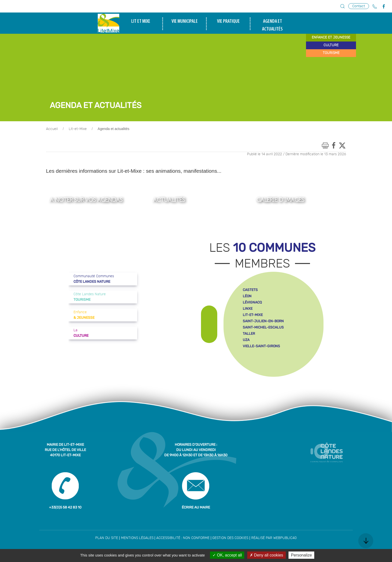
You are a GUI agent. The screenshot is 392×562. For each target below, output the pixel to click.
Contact (359, 6)
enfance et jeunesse (331, 37)
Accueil (52, 129)
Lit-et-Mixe (78, 129)
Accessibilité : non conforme (183, 538)
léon (247, 296)
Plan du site (107, 538)
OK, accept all (227, 555)
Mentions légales (137, 538)
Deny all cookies (266, 555)
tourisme (331, 53)
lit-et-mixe (253, 315)
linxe (248, 309)
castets (250, 290)
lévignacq (252, 302)
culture (331, 45)
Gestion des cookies (230, 538)
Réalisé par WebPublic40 (274, 538)
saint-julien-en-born (263, 321)
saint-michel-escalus (263, 327)
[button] (342, 6)
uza (246, 340)
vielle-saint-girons (261, 346)
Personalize (301, 555)
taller (249, 334)
